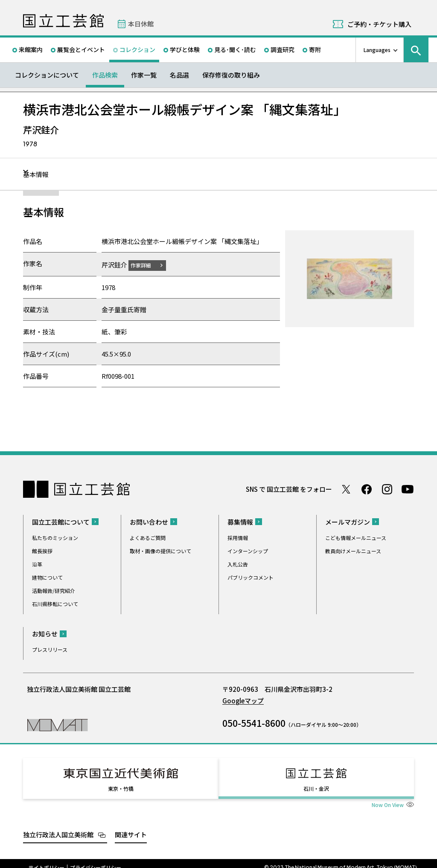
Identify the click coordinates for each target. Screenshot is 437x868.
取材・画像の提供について (160, 550)
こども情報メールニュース (356, 537)
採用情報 (238, 537)
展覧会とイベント (81, 49)
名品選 (179, 75)
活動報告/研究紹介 (54, 590)
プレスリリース (50, 649)
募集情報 (240, 521)
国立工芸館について (61, 521)
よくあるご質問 (148, 537)
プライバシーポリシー (96, 859)
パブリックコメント (251, 577)
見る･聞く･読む (235, 49)
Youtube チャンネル (408, 489)
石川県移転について (55, 603)
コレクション (137, 49)
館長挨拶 (42, 550)
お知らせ (45, 633)
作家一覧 (144, 75)
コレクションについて (47, 75)
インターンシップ (248, 550)
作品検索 (105, 75)
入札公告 (238, 564)
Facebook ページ (367, 489)
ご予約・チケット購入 (379, 24)
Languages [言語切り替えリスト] (377, 50)
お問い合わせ (149, 521)
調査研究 (283, 49)
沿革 (37, 564)
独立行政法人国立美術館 (58, 826)
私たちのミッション (55, 537)
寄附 (315, 49)
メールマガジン (348, 521)
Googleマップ (243, 700)
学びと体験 (185, 49)
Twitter (346, 489)
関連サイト (131, 826)
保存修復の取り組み (231, 75)
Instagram (387, 489)
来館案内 (31, 49)
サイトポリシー (47, 859)
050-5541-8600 (254, 723)
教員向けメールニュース (353, 550)
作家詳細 (146, 265)
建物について (47, 577)
